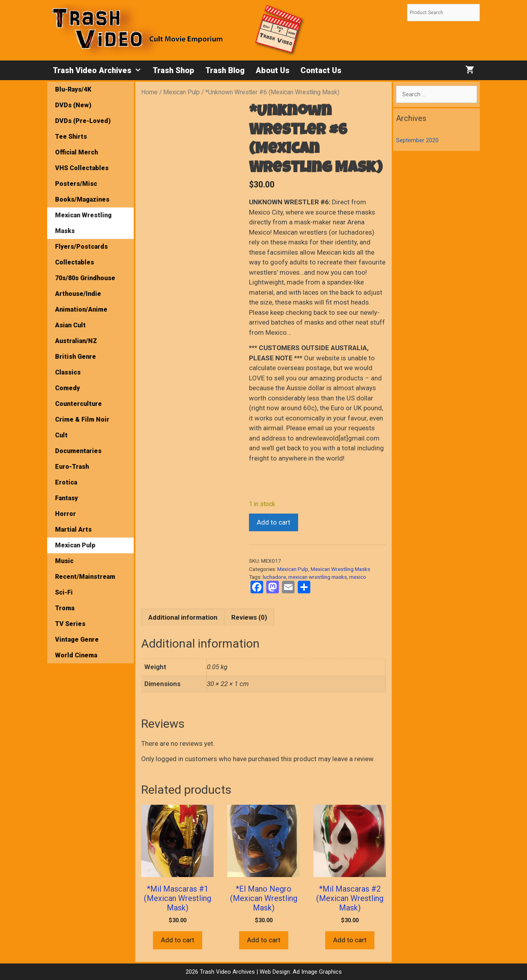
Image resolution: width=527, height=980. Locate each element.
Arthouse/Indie (78, 294)
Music (64, 561)
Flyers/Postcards (81, 247)
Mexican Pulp (182, 92)
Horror (65, 514)
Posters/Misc (76, 184)
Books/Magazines (82, 199)
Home (149, 92)
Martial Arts (73, 529)
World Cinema (76, 655)
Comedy (67, 388)
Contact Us (321, 70)
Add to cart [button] (178, 940)
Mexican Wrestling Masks (340, 569)
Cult (61, 435)
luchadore (274, 577)
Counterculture (78, 404)
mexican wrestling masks (318, 577)
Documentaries (78, 451)
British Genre (76, 357)
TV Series (70, 624)
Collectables (75, 262)
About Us (273, 70)
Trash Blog (225, 70)
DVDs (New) (73, 105)
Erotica (66, 482)
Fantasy (66, 498)
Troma (65, 608)
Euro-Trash (72, 467)
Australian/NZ (76, 341)
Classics (68, 372)
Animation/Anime (81, 309)
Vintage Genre (77, 640)
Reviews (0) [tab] (249, 617)
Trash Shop (173, 70)
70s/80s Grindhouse (85, 278)
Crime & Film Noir (82, 419)
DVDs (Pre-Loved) (83, 121)
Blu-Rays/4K (73, 89)
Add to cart (274, 522)
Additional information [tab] (183, 617)
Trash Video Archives (100, 70)
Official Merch (76, 152)
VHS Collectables (82, 168)
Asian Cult (70, 325)
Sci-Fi (64, 592)
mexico (358, 577)
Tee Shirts (71, 137)
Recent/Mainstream (85, 577)
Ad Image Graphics (316, 972)
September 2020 (417, 140)
